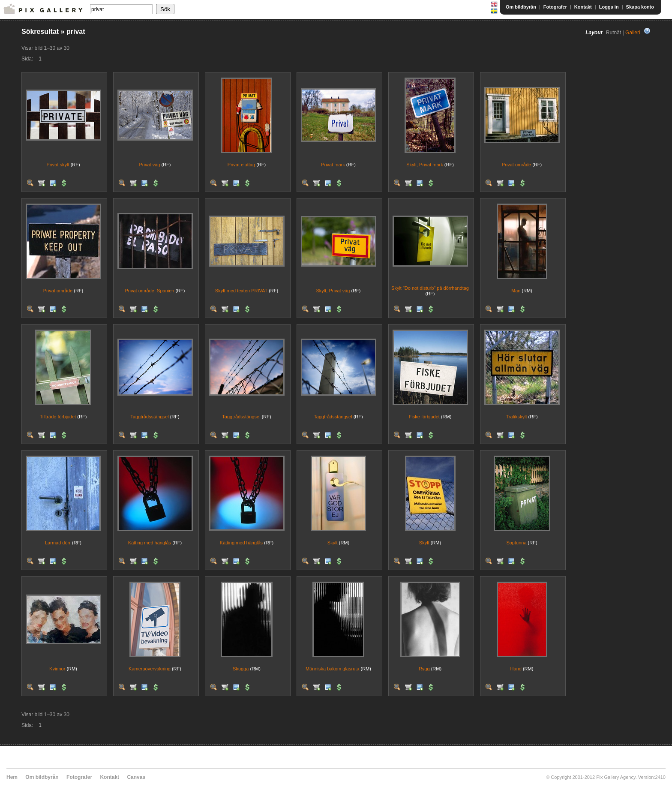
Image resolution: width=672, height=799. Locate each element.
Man (516, 291)
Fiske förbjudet (424, 417)
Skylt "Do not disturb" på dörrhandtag (430, 288)
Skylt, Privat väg (333, 291)
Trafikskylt (516, 417)
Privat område (516, 165)
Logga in (609, 7)
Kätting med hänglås (150, 543)
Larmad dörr (58, 543)
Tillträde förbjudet (58, 417)
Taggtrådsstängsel (149, 417)
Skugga (241, 669)
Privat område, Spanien (149, 291)
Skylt (333, 543)
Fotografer (555, 7)
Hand (516, 669)
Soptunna (516, 543)
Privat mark (333, 165)
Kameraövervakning (150, 669)
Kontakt (583, 7)
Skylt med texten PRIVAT (241, 291)
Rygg (424, 669)
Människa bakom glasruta (332, 669)
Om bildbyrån (521, 7)
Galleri (633, 33)
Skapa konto (640, 7)
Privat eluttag (241, 165)
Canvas (136, 777)
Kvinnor (57, 669)
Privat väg (150, 165)
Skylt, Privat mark (425, 165)
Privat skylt (58, 165)
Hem (12, 777)
